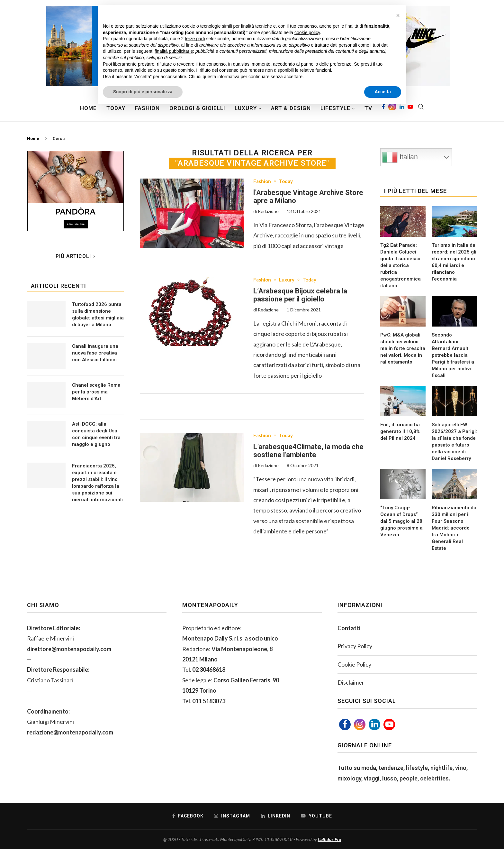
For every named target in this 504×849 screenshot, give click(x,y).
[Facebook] (345, 725)
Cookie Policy (354, 664)
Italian (400, 157)
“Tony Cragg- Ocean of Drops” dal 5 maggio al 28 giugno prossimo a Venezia (401, 521)
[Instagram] (360, 725)
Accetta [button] (383, 92)
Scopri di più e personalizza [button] (143, 92)
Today (288, 182)
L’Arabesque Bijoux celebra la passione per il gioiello (300, 296)
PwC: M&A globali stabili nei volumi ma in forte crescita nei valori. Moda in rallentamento (403, 348)
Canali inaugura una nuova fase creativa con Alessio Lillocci (95, 353)
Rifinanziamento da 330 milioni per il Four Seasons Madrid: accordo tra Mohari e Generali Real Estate (454, 528)
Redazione (268, 212)
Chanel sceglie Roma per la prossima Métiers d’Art (96, 392)
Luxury (288, 280)
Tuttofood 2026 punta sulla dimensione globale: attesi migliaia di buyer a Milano (98, 314)
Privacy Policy (355, 646)
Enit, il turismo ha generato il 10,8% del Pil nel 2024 (400, 431)
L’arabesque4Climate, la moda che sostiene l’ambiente (308, 452)
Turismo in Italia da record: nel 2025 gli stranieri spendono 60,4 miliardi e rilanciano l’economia (454, 262)
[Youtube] (389, 725)
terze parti (195, 39)
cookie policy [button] (307, 32)
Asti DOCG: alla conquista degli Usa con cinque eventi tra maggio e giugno (96, 434)
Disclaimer (351, 682)
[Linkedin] (374, 725)
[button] (398, 15)
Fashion (263, 182)
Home (88, 108)
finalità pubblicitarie (174, 51)
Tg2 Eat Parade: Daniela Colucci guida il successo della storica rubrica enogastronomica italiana (401, 265)
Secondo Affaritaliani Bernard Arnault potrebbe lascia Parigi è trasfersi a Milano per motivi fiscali (453, 355)
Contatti (349, 628)
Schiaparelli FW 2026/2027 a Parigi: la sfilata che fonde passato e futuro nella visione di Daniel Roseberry (454, 442)
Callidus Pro (329, 839)
